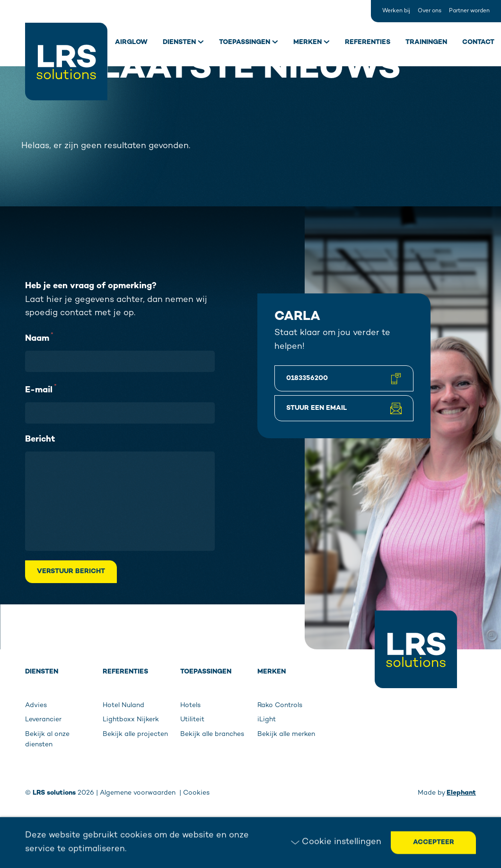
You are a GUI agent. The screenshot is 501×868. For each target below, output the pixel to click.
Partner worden (469, 11)
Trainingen (426, 42)
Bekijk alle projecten (135, 734)
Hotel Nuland (123, 705)
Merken (308, 42)
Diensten (179, 42)
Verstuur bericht (71, 571)
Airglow (131, 42)
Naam (39, 337)
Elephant (461, 793)
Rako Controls (280, 705)
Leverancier (43, 720)
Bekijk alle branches (212, 734)
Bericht (40, 439)
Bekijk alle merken (286, 734)
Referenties (368, 42)
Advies (36, 705)
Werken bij (396, 11)
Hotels (190, 705)
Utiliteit (192, 720)
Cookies (196, 793)
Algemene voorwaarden (139, 793)
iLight (267, 720)
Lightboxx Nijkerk (131, 720)
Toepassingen (245, 42)
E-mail (41, 389)
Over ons (430, 11)
